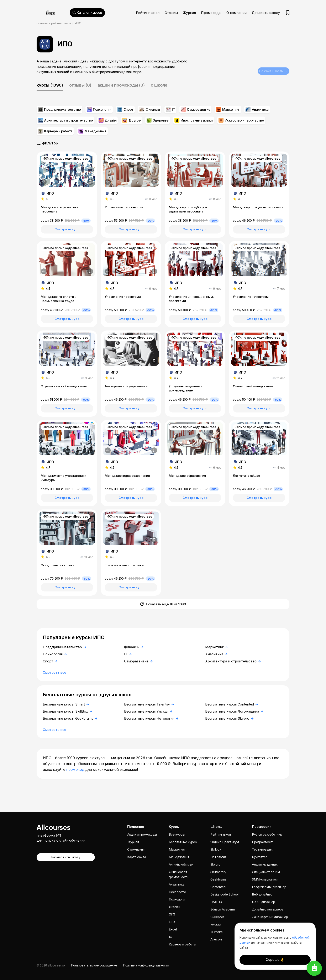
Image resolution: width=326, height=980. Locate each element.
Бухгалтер (260, 857)
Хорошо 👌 (275, 960)
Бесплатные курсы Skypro (229, 718)
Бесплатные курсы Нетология (151, 718)
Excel (173, 929)
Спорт (50, 661)
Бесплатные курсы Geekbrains (70, 718)
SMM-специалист (265, 879)
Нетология (218, 857)
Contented (218, 887)
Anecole (216, 939)
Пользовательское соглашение (94, 965)
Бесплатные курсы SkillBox (67, 711)
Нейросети (177, 892)
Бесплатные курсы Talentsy (149, 704)
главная (42, 23)
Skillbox (216, 849)
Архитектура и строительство (233, 661)
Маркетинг (216, 647)
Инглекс (217, 932)
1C (170, 937)
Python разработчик (267, 834)
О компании (236, 13)
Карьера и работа (182, 944)
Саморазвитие (138, 661)
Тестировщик (262, 849)
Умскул (216, 924)
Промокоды (211, 13)
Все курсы (177, 834)
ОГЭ (172, 914)
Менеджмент (179, 857)
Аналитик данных (265, 864)
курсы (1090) (50, 85)
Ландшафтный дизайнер (270, 917)
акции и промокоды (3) (121, 85)
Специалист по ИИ (266, 872)
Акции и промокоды (142, 834)
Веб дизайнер (262, 894)
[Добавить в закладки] (90, 182)
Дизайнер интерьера (268, 909)
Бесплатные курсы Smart (66, 704)
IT (128, 654)
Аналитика (216, 654)
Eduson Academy (223, 909)
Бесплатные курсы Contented (232, 704)
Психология (55, 654)
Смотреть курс (67, 229)
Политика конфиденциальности (146, 965)
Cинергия (217, 917)
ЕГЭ (172, 922)
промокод (75, 769)
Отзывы (171, 13)
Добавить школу (266, 13)
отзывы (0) (80, 85)
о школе (159, 85)
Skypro (215, 864)
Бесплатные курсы (183, 842)
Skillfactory (218, 872)
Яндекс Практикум (225, 842)
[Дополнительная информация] (44, 182)
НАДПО (216, 902)
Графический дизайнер (269, 887)
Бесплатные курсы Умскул (148, 711)
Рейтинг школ (148, 13)
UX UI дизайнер (264, 902)
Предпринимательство (64, 647)
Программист (262, 842)
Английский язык (181, 864)
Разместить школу (66, 857)
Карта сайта (137, 857)
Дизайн (174, 907)
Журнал (189, 13)
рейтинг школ (61, 23)
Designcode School (224, 894)
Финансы (134, 647)
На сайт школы (273, 70)
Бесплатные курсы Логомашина (234, 711)
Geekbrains (219, 879)
